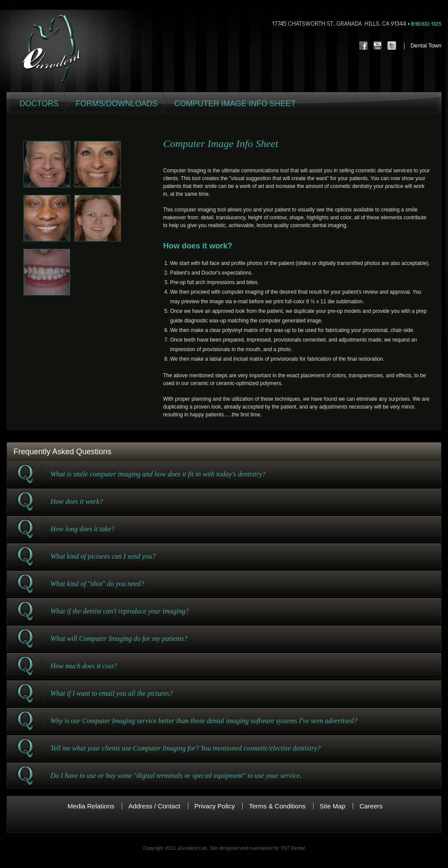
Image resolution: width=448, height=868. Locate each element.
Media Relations (91, 806)
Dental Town (426, 45)
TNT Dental (293, 848)
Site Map (333, 806)
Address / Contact (154, 806)
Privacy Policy (215, 806)
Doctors (39, 104)
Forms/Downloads (117, 104)
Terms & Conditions (277, 806)
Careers (371, 806)
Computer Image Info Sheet (235, 104)
